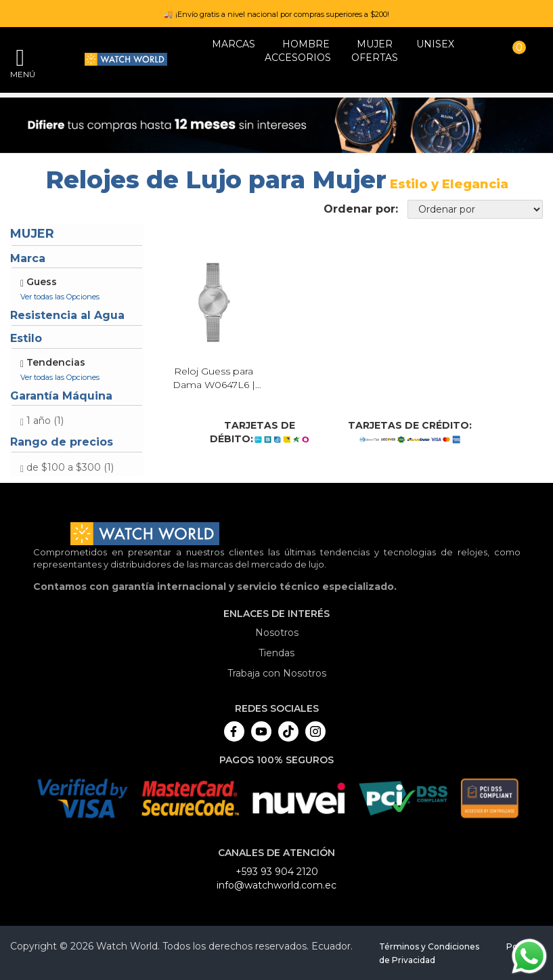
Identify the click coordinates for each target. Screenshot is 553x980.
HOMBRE (306, 44)
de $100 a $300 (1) (70, 467)
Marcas (234, 44)
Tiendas (276, 653)
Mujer (32, 234)
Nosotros (277, 633)
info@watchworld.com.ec (276, 885)
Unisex (435, 44)
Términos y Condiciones (429, 946)
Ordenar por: (361, 209)
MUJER (375, 44)
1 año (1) (45, 421)
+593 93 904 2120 (277, 872)
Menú (20, 74)
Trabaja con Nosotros (277, 673)
